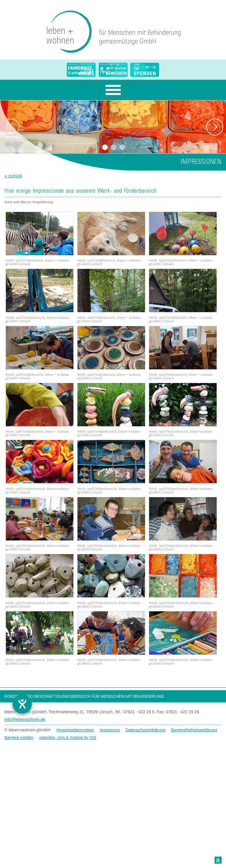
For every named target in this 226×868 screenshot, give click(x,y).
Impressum (110, 730)
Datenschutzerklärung (146, 730)
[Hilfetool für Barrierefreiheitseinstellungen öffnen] (22, 704)
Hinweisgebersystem (75, 730)
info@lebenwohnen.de (25, 719)
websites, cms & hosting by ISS (68, 737)
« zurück (13, 176)
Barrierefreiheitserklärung (194, 730)
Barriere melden (19, 737)
